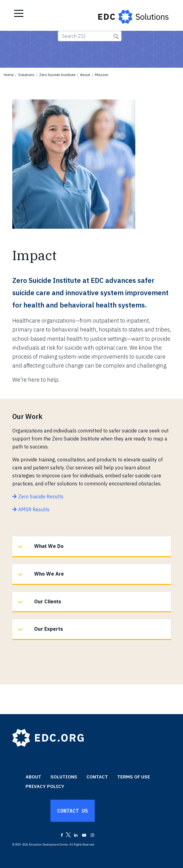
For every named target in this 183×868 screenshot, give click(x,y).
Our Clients (38, 605)
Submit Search (116, 36)
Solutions (26, 75)
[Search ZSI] (90, 36)
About (85, 75)
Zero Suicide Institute (57, 75)
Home (9, 75)
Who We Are (40, 577)
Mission (101, 75)
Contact (97, 777)
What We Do (40, 549)
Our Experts (39, 632)
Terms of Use (134, 777)
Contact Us (73, 811)
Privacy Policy (45, 786)
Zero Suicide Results (41, 496)
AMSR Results (34, 509)
